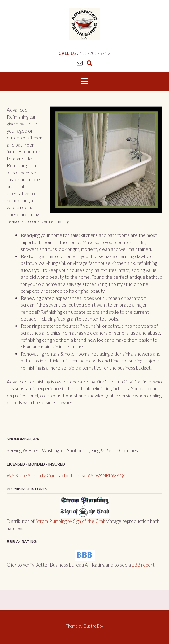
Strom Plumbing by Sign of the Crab (71, 521)
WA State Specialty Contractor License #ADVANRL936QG (67, 475)
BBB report (143, 565)
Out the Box (93, 626)
